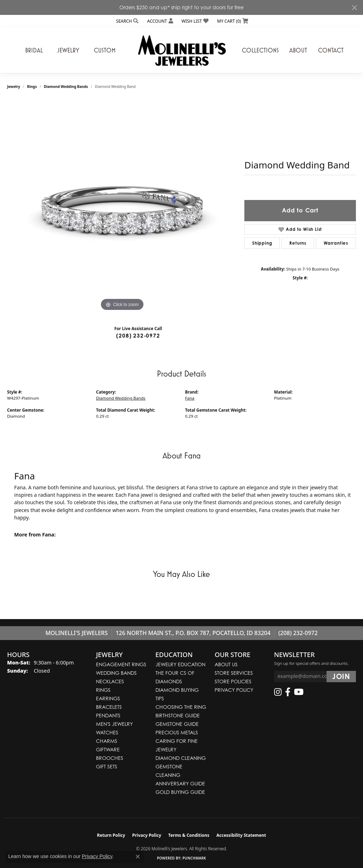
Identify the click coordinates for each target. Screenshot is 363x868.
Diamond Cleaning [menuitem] (181, 758)
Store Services (234, 673)
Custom (105, 50)
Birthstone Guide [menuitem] (178, 715)
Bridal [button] (34, 50)
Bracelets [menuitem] (109, 707)
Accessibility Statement (241, 835)
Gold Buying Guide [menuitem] (180, 792)
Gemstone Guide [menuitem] (177, 724)
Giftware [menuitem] (108, 749)
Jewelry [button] (68, 50)
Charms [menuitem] (107, 741)
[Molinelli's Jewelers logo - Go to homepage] (182, 50)
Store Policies (233, 681)
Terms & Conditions (189, 835)
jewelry (14, 87)
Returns (298, 243)
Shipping (262, 243)
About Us (226, 664)
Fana (190, 398)
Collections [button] (260, 50)
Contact (331, 50)
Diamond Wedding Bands (66, 87)
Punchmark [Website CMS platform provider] (194, 858)
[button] (127, 21)
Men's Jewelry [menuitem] (114, 724)
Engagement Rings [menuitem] (121, 664)
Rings (32, 87)
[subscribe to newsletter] (341, 677)
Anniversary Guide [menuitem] (180, 783)
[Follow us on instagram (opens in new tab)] (278, 692)
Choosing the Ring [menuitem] (181, 707)
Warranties (336, 243)
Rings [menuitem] (103, 690)
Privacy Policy (234, 690)
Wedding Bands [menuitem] (116, 673)
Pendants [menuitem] (108, 715)
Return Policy (111, 835)
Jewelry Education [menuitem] (180, 664)
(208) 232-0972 (138, 336)
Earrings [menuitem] (108, 698)
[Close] (354, 8)
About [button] (298, 50)
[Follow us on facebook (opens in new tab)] (288, 692)
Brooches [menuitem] (110, 758)
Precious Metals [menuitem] (177, 732)
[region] (122, 206)
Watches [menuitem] (107, 732)
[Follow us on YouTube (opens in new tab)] (299, 692)
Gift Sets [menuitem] (107, 766)
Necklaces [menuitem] (110, 681)
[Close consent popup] (138, 857)
